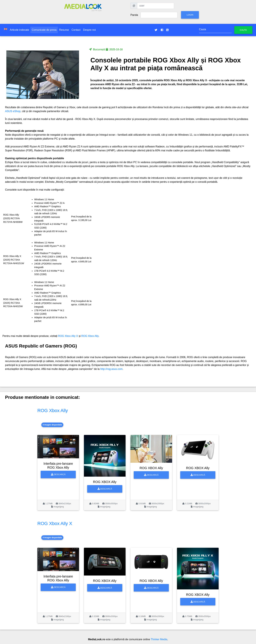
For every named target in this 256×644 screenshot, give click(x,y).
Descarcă (58, 474)
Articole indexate (19, 30)
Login (190, 15)
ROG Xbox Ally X (68, 336)
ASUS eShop (13, 111)
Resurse (64, 30)
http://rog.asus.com (111, 369)
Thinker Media (159, 639)
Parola (134, 15)
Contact (76, 30)
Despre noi (89, 30)
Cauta (243, 30)
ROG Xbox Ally (90, 336)
